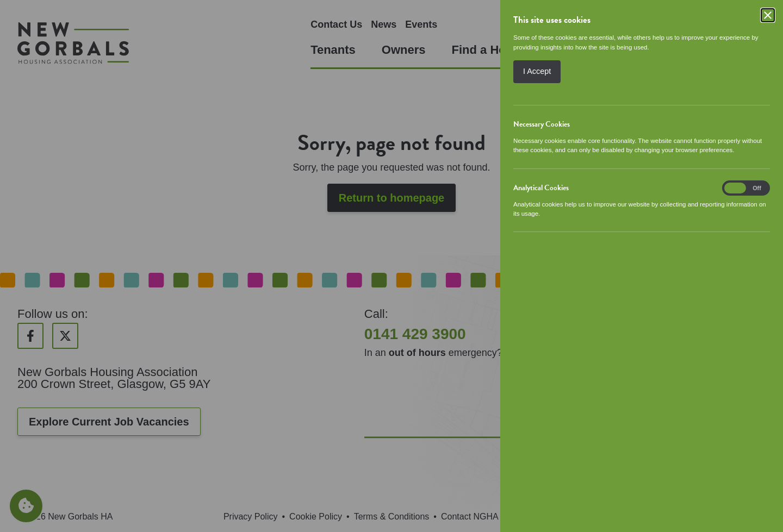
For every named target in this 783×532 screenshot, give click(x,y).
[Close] (768, 15)
